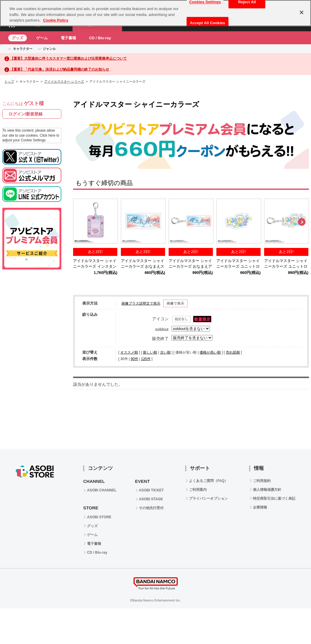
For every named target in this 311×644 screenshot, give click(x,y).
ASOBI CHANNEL (102, 490)
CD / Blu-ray (100, 38)
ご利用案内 (198, 490)
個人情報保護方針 (267, 490)
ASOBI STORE (99, 517)
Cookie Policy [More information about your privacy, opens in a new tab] (56, 20)
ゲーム (42, 38)
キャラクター (23, 49)
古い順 (165, 352)
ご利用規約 (262, 481)
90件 (134, 359)
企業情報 (260, 507)
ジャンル (49, 49)
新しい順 (150, 352)
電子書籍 (68, 38)
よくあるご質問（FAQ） (209, 481)
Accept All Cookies (208, 23)
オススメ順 (129, 352)
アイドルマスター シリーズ (64, 81)
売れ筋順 (233, 352)
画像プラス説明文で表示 (141, 303)
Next (302, 222)
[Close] (302, 12)
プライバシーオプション (208, 498)
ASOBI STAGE (151, 499)
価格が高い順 (210, 352)
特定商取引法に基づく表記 (274, 498)
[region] (155, 13)
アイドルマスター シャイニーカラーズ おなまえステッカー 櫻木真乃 (143, 266)
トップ (9, 81)
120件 (146, 359)
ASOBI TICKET (151, 490)
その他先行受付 (151, 508)
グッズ (18, 38)
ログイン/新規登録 (26, 114)
